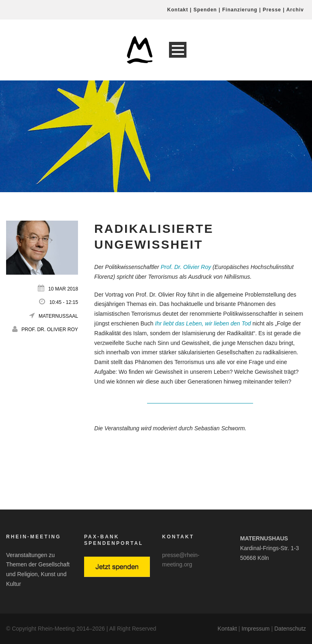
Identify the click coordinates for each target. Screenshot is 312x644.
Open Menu (178, 50)
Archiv (295, 10)
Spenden (205, 10)
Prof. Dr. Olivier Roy (50, 330)
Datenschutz (290, 629)
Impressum (256, 629)
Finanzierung (240, 10)
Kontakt (178, 10)
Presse (272, 10)
